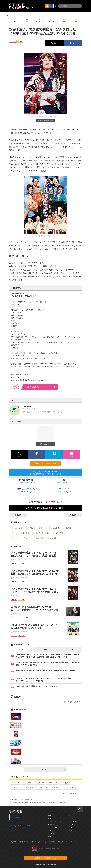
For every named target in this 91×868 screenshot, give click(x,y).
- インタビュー (73, 822)
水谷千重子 (58, 533)
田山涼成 (55, 528)
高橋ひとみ (42, 528)
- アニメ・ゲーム (53, 828)
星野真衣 (28, 788)
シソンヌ (25, 533)
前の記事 (16, 515)
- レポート (71, 825)
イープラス (14, 800)
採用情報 (52, 842)
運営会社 (14, 842)
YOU (30, 528)
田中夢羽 (65, 783)
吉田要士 (39, 783)
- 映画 (49, 837)
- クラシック (51, 825)
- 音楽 (49, 816)
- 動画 (70, 816)
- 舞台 (49, 819)
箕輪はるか (39, 538)
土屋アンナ (52, 783)
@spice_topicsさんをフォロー (20, 826)
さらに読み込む (52, 769)
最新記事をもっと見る (72, 702)
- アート (50, 831)
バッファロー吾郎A (41, 533)
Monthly (70, 649)
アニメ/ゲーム (70, 788)
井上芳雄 (56, 788)
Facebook (17, 817)
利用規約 (60, 842)
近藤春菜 (52, 538)
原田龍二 (67, 528)
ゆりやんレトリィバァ (21, 538)
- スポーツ (51, 834)
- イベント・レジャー (54, 822)
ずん (15, 533)
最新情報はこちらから (41, 387)
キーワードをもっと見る (71, 793)
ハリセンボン (18, 528)
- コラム (71, 828)
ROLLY (16, 783)
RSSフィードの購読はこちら (47, 463)
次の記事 (75, 515)
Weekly (45, 649)
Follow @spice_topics (27, 483)
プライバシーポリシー (73, 842)
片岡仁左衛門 (42, 788)
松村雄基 (27, 783)
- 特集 (70, 831)
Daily (21, 649)
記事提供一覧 (24, 842)
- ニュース (71, 819)
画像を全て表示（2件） (45, 121)
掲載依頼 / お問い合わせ (38, 842)
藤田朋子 (16, 788)
